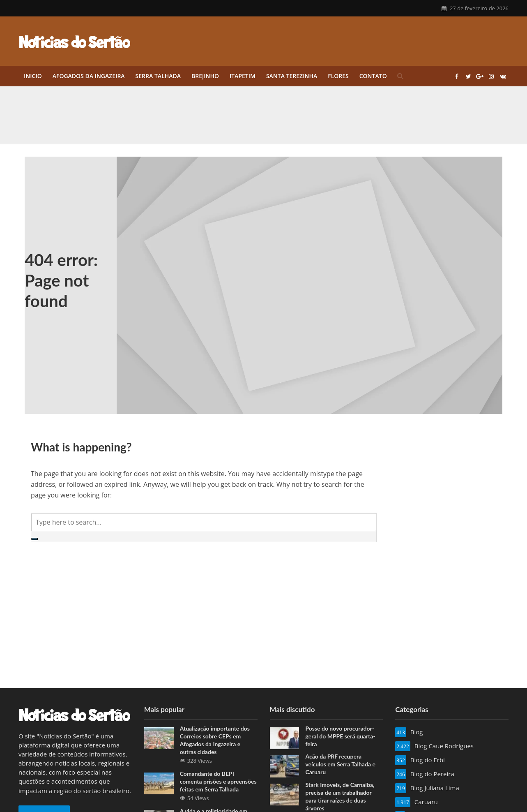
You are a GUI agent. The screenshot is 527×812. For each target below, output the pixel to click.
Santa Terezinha (292, 76)
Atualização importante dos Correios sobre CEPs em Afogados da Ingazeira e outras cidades (215, 740)
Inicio (33, 76)
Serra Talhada (158, 76)
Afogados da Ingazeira (89, 76)
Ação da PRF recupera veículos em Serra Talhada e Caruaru (340, 764)
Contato (373, 76)
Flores (338, 76)
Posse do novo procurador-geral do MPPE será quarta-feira (340, 736)
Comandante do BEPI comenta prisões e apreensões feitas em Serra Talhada (218, 781)
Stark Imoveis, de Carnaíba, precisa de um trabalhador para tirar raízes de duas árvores (340, 796)
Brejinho (205, 76)
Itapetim (243, 76)
